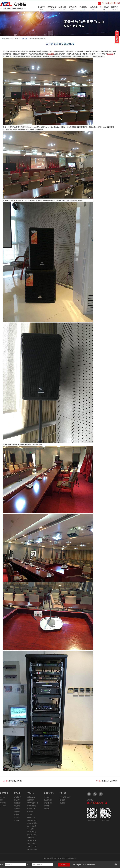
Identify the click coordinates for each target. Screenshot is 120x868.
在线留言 (62, 803)
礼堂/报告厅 (18, 803)
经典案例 (24, 39)
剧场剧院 (17, 806)
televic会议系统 (32, 835)
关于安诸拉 (4, 793)
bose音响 (30, 812)
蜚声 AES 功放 (32, 846)
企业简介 (3, 797)
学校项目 (17, 815)
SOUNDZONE (32, 809)
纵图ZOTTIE (31, 797)
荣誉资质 (3, 803)
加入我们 (3, 806)
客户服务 (62, 800)
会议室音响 (17, 797)
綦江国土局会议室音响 (109, 781)
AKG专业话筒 (32, 826)
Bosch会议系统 (32, 820)
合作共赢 (63, 793)
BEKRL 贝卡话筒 (33, 803)
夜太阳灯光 (31, 838)
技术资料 (47, 806)
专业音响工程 (48, 800)
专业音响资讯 (49, 793)
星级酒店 (17, 812)
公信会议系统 (32, 841)
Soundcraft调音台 (33, 823)
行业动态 (47, 797)
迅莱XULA (31, 800)
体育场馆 (17, 809)
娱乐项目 (17, 820)
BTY (17, 39)
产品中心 (31, 793)
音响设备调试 (48, 803)
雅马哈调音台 (32, 832)
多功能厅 (17, 800)
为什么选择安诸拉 (65, 797)
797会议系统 (31, 844)
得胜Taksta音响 (32, 849)
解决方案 (17, 793)
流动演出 (17, 817)
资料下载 (47, 809)
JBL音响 (30, 814)
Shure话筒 (30, 829)
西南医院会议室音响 (16, 781)
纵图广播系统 (32, 806)
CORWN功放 (31, 817)
